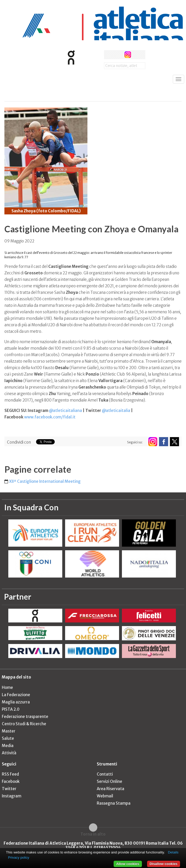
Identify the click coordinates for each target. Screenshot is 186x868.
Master (9, 731)
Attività (9, 753)
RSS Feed (10, 774)
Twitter (9, 789)
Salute (8, 738)
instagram (128, 55)
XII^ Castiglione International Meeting (45, 481)
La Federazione (16, 695)
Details (173, 852)
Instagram (12, 796)
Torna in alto (93, 834)
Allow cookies (128, 864)
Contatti (105, 774)
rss (137, 55)
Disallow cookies (164, 864)
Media (8, 746)
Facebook (11, 781)
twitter (118, 55)
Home (7, 687)
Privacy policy (19, 857)
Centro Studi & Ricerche (24, 724)
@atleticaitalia (116, 411)
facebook (109, 55)
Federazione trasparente (25, 717)
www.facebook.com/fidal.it (50, 417)
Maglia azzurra (16, 702)
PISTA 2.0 (11, 709)
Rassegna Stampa (114, 803)
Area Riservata (111, 789)
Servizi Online (109, 781)
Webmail (105, 796)
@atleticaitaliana (66, 411)
